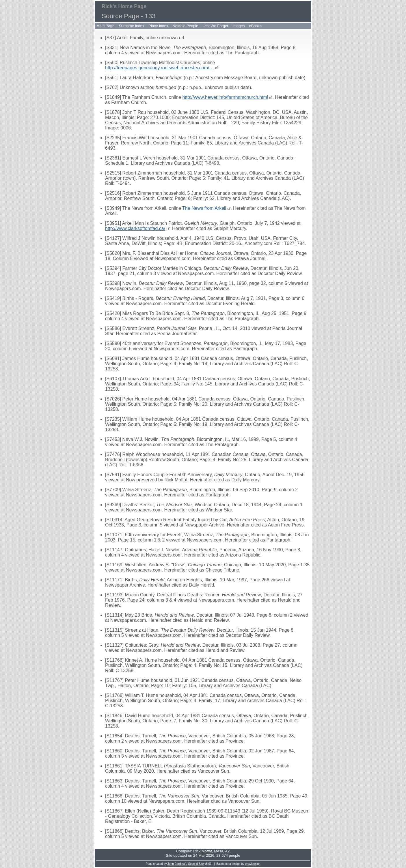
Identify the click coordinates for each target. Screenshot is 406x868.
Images (239, 26)
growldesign (253, 864)
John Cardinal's (177, 864)
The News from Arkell (204, 208)
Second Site (196, 864)
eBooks (255, 26)
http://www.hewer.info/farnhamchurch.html (225, 97)
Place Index (158, 26)
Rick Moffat (203, 851)
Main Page (105, 26)
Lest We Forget (215, 26)
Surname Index (131, 26)
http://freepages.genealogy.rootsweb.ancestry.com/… (160, 68)
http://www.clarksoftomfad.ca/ (135, 228)
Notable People (185, 26)
